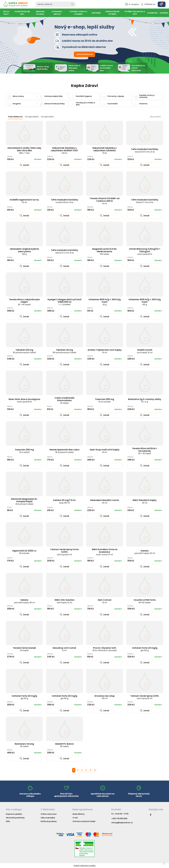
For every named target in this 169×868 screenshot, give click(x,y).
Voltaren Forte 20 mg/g (145, 649)
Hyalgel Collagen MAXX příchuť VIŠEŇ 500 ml (64, 302)
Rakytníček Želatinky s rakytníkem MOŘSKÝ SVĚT (64, 150)
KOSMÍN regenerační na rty (24, 201)
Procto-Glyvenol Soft (105, 649)
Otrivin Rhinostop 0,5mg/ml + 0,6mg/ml (145, 251)
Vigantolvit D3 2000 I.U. (24, 552)
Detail (24, 165)
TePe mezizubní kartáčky (145, 150)
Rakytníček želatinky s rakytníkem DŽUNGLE (105, 150)
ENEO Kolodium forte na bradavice (105, 552)
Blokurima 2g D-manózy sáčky (145, 400)
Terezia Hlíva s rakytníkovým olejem (24, 302)
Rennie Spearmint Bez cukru (64, 451)
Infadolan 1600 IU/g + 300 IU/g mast (105, 302)
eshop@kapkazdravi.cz (122, 823)
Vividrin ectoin (145, 351)
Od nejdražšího (47, 117)
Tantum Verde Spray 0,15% (145, 697)
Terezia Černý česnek (24, 649)
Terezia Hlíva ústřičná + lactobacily (145, 451)
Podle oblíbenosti (15, 117)
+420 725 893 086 (119, 819)
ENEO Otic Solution (64, 601)
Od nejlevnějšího (32, 117)
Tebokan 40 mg (64, 351)
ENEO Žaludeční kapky (145, 501)
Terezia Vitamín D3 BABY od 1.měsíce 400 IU (105, 201)
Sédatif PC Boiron (64, 745)
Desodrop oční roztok (64, 649)
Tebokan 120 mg (24, 351)
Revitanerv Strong (24, 745)
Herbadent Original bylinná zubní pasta (24, 251)
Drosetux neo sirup (105, 697)
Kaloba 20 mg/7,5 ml (64, 501)
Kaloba (145, 552)
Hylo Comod (105, 601)
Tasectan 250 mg (24, 451)
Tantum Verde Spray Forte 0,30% (64, 552)
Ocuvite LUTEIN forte (145, 601)
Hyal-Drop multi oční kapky (105, 451)
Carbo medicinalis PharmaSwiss (64, 400)
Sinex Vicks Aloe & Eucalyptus (24, 400)
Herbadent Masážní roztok (105, 501)
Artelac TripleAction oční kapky (105, 351)
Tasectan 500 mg (105, 400)
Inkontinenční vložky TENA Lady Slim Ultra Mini (24, 150)
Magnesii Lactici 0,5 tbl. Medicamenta (105, 251)
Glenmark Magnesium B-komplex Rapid (24, 501)
